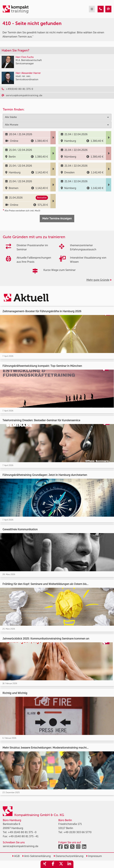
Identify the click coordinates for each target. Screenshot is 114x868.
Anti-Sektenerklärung (36, 856)
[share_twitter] (61, 864)
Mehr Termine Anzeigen (57, 218)
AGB (16, 856)
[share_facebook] (53, 864)
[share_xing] (45, 864)
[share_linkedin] (69, 864)
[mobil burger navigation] (92, 9)
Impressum (94, 856)
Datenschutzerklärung (68, 856)
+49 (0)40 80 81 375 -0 (22, 832)
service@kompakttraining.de (21, 846)
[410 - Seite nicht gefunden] (101, 9)
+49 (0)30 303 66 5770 (77, 832)
